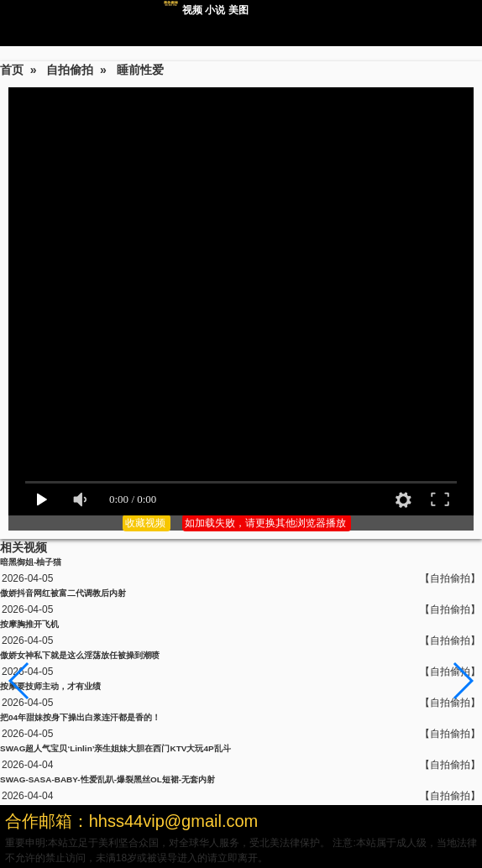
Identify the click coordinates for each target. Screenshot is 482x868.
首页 (12, 70)
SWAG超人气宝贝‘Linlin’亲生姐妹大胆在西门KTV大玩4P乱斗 (115, 748)
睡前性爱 (140, 70)
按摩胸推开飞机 (29, 624)
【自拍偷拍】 (450, 578)
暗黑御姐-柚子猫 (31, 562)
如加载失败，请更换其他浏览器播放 (267, 523)
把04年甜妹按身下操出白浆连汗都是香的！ (80, 717)
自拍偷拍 (70, 70)
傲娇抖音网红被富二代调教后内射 (63, 593)
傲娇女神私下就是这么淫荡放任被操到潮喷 (80, 655)
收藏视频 (147, 523)
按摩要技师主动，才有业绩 (50, 686)
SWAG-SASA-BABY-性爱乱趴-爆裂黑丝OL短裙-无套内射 (107, 779)
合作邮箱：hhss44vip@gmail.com (132, 821)
